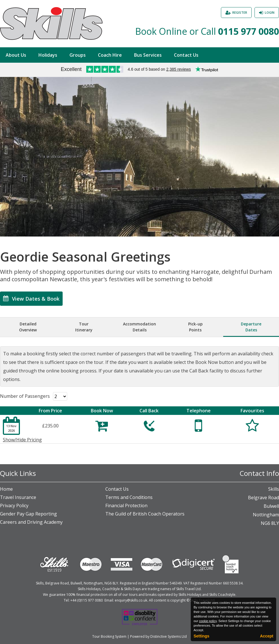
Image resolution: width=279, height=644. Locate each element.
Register (240, 12)
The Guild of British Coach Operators (145, 514)
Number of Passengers (25, 396)
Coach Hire (110, 55)
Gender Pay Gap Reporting (28, 514)
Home (6, 489)
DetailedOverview (28, 327)
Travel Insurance (18, 497)
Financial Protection (126, 506)
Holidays (48, 55)
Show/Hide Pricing (22, 440)
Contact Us (186, 55)
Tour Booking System (109, 636)
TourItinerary (84, 327)
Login (270, 12)
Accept (267, 636)
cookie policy (208, 621)
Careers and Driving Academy (31, 522)
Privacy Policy (14, 506)
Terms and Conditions (129, 497)
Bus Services (148, 55)
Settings (201, 636)
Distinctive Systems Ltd (169, 636)
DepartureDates (251, 327)
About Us (16, 55)
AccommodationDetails (139, 327)
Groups (78, 55)
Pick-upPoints (195, 327)
